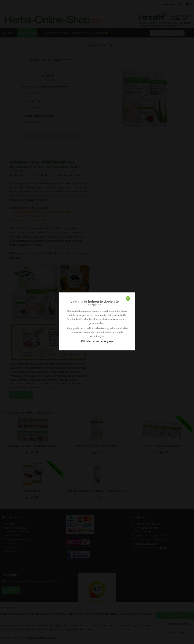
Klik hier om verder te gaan (97, 341)
